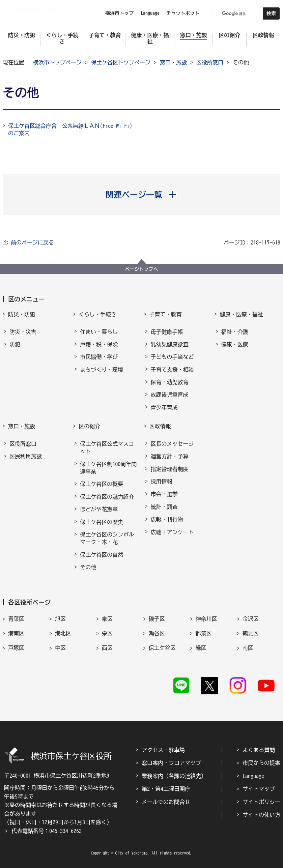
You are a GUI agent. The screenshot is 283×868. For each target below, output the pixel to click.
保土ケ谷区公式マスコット (107, 447)
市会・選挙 (164, 494)
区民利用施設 (26, 456)
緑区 (201, 648)
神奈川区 (206, 619)
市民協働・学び (99, 357)
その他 (88, 567)
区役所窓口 (210, 62)
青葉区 (16, 619)
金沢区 (251, 619)
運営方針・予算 (170, 456)
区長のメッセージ (172, 444)
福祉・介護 (235, 332)
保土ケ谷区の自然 (102, 555)
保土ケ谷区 (162, 648)
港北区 (63, 633)
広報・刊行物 (167, 519)
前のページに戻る (32, 242)
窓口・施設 (173, 62)
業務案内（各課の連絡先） (174, 776)
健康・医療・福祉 (242, 314)
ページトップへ (142, 269)
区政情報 (160, 426)
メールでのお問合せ (166, 802)
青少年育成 (164, 407)
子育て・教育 (166, 314)
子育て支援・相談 (172, 370)
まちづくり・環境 (102, 370)
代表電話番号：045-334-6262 (47, 831)
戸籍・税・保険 (99, 344)
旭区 (60, 619)
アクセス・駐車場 (163, 750)
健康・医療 (235, 344)
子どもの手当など (172, 357)
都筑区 (204, 633)
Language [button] (150, 13)
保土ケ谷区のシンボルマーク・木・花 (107, 538)
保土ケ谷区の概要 (102, 484)
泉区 (107, 619)
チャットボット (183, 13)
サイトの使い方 (261, 815)
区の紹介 (89, 426)
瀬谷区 (157, 633)
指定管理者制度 (170, 469)
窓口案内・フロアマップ (171, 763)
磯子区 (157, 619)
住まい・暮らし (99, 332)
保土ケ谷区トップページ (121, 62)
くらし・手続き (97, 314)
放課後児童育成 (170, 395)
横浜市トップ (119, 13)
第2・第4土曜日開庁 (166, 789)
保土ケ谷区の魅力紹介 (107, 497)
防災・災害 (23, 332)
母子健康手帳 (167, 332)
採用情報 (162, 482)
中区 (60, 648)
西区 (107, 648)
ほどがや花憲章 (99, 509)
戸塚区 (16, 648)
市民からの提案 (261, 763)
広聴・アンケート (172, 532)
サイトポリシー (261, 802)
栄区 (107, 633)
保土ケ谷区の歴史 (102, 522)
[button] (141, 195)
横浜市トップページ (57, 62)
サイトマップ (259, 789)
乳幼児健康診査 (170, 344)
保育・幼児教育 (170, 382)
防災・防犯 (22, 314)
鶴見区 (251, 633)
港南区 (16, 633)
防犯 (15, 344)
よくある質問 (259, 750)
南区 (248, 648)
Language (253, 776)
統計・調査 (164, 507)
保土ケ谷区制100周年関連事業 (108, 468)
